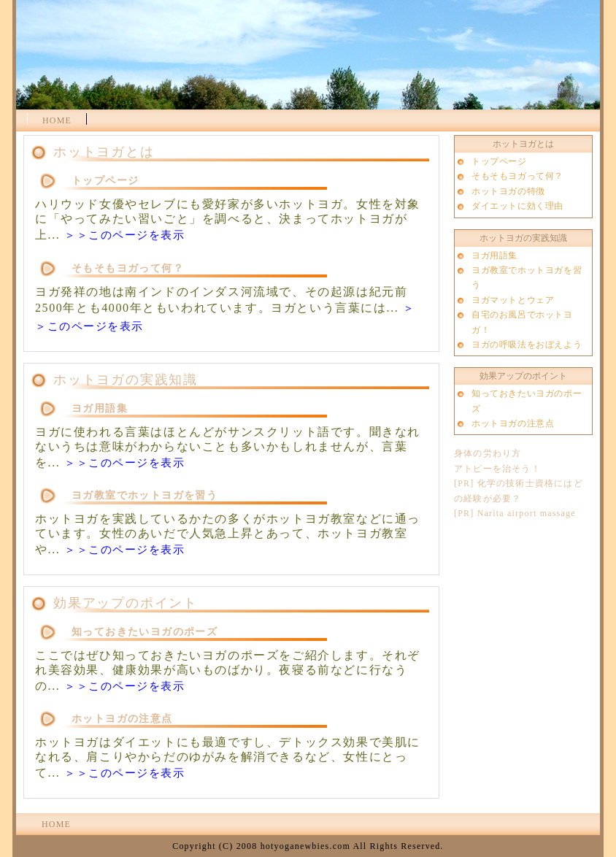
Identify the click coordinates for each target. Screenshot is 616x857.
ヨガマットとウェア (513, 300)
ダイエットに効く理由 (517, 206)
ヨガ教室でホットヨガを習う (145, 495)
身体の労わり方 (488, 453)
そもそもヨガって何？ (128, 268)
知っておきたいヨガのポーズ (145, 632)
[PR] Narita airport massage (515, 513)
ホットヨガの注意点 (122, 719)
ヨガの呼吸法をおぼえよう (527, 345)
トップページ (105, 181)
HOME (57, 120)
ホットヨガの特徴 (508, 191)
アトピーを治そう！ (497, 469)
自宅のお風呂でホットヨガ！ (522, 322)
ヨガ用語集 (100, 408)
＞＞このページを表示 (124, 235)
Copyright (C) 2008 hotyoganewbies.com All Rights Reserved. (308, 846)
